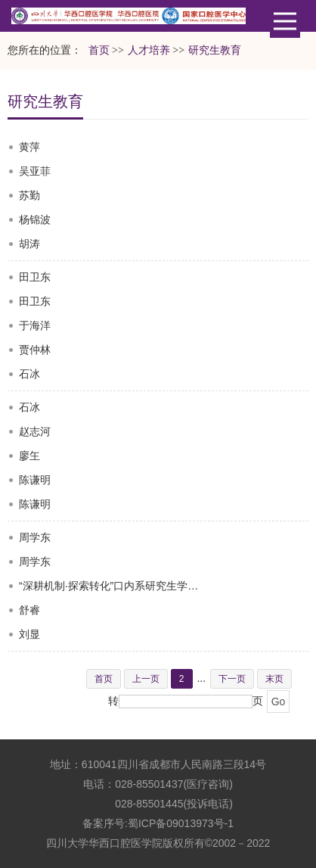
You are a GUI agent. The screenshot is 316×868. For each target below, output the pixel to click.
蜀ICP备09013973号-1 (181, 823)
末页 (274, 679)
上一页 (146, 679)
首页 (99, 50)
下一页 (232, 679)
